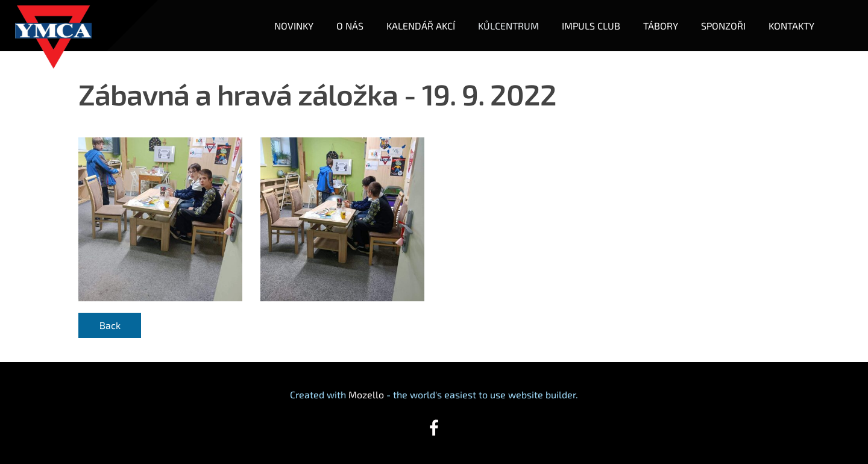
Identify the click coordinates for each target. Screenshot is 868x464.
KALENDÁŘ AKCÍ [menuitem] (421, 26)
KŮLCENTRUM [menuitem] (508, 26)
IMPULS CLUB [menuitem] (591, 26)
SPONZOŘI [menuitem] (723, 26)
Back (110, 325)
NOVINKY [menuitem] (294, 26)
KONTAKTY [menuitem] (791, 26)
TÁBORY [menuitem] (661, 26)
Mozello (366, 394)
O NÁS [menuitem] (350, 26)
